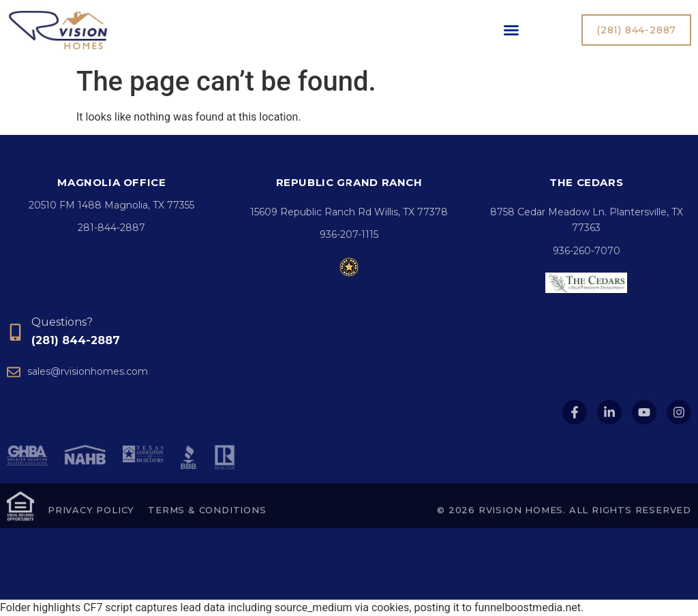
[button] (511, 30)
